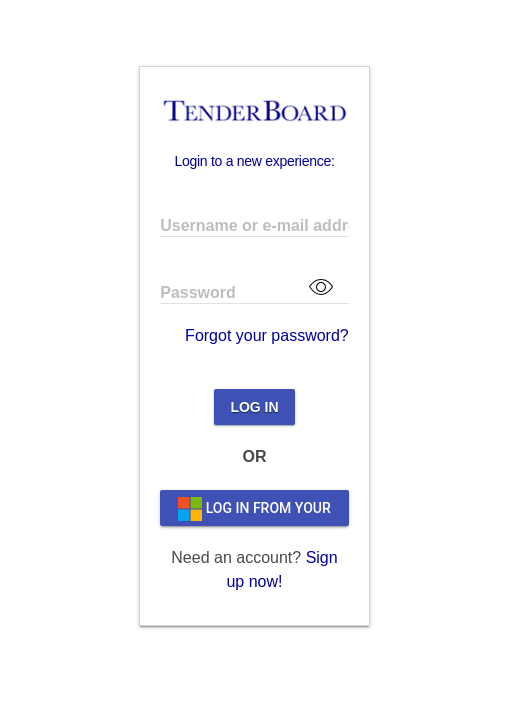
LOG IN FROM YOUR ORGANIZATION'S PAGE (254, 508)
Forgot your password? (267, 335)
